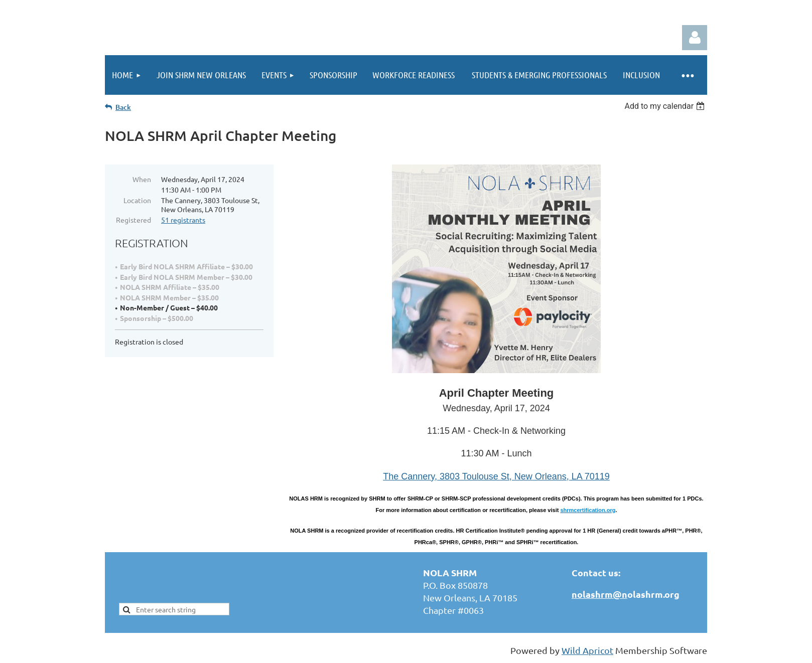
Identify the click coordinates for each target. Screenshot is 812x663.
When (142, 179)
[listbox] (666, 106)
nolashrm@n (599, 594)
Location (137, 200)
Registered (133, 220)
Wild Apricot (587, 650)
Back (123, 107)
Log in (695, 38)
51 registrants (183, 220)
